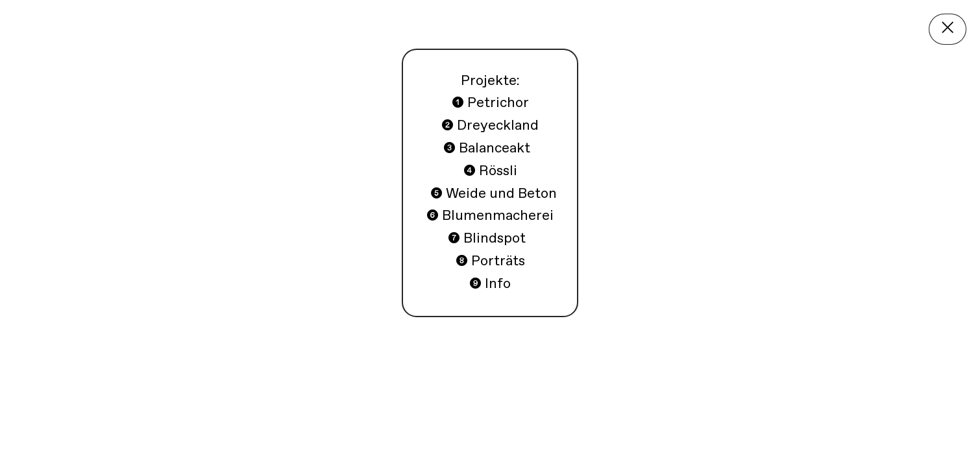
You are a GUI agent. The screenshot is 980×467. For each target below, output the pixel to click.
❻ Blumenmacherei (490, 216)
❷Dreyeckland (244, 437)
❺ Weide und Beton (492, 194)
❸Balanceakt (355, 437)
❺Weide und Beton (552, 437)
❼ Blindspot (488, 239)
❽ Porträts (490, 261)
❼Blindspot (827, 437)
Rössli (490, 171)
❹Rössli (442, 437)
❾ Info (490, 284)
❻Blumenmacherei (704, 437)
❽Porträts (917, 437)
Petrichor (148, 437)
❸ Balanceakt (487, 149)
